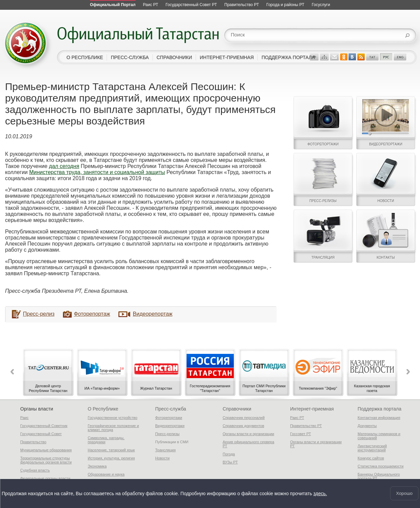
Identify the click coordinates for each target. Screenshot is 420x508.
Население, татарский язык (111, 450)
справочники (174, 57)
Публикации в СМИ (172, 442)
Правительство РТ (306, 426)
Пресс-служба (171, 409)
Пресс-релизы (167, 434)
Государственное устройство (113, 418)
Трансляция (165, 450)
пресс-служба (130, 57)
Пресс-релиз (39, 314)
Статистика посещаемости (381, 466)
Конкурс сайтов (371, 458)
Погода (229, 454)
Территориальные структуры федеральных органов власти (46, 460)
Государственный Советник (44, 426)
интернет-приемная (227, 57)
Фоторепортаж (92, 314)
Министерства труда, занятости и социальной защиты (97, 172)
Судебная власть (35, 470)
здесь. (320, 493)
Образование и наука (106, 474)
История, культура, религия (111, 458)
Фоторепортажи (169, 418)
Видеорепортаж (153, 314)
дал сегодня (64, 166)
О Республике (103, 409)
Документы (367, 426)
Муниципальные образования (46, 450)
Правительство (33, 442)
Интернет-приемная (312, 409)
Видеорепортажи (170, 426)
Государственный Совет (41, 434)
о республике (85, 57)
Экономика (97, 466)
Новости (162, 458)
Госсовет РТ (301, 434)
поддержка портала (288, 57)
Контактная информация (379, 418)
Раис (24, 418)
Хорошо (404, 493)
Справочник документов (243, 426)
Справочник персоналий (244, 418)
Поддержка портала (380, 409)
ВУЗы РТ (230, 462)
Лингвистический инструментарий (372, 448)
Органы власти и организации (248, 434)
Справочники (237, 409)
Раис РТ (297, 418)
